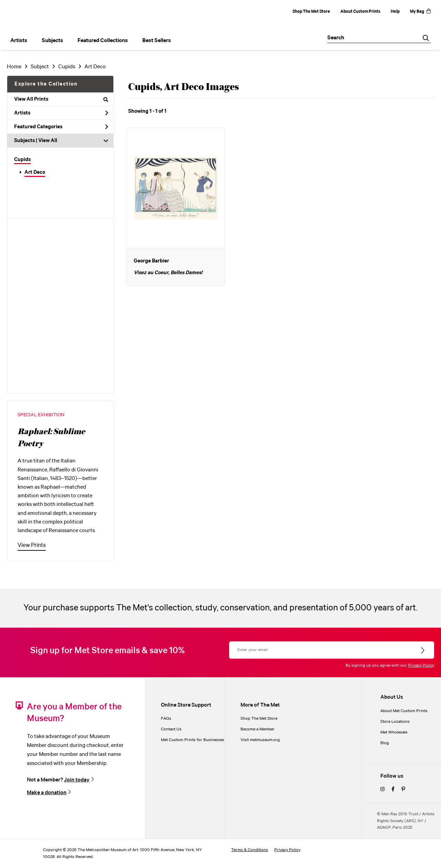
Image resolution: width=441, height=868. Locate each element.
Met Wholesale (394, 732)
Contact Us (171, 729)
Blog (385, 743)
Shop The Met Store (311, 12)
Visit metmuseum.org (260, 740)
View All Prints (61, 99)
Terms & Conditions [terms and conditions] (250, 850)
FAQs (166, 719)
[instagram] (382, 790)
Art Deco (35, 172)
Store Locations (395, 722)
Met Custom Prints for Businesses (193, 740)
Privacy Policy (421, 665)
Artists (61, 113)
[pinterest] (403, 790)
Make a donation (47, 792)
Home (14, 67)
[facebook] (393, 790)
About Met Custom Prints (404, 711)
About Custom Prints (360, 12)
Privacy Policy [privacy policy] (287, 850)
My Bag (420, 12)
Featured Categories (61, 127)
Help (395, 12)
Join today (77, 780)
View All (48, 141)
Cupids (22, 160)
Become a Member (258, 729)
